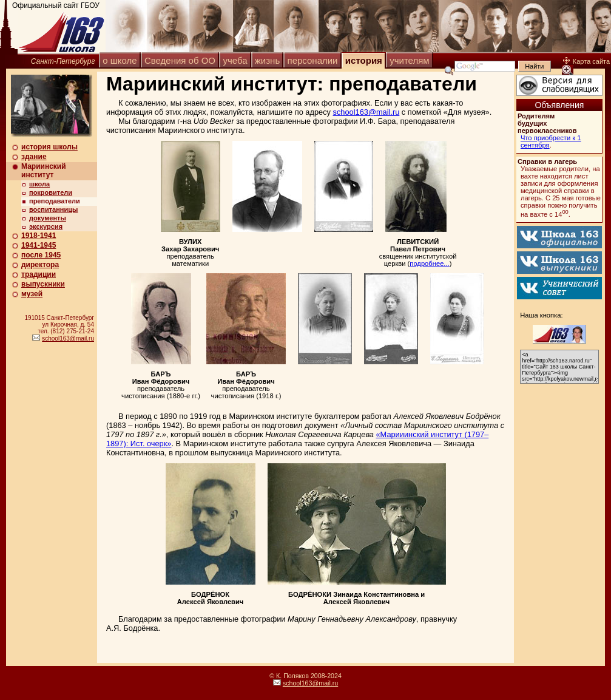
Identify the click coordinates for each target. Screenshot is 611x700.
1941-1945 (39, 245)
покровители (51, 192)
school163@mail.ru (68, 338)
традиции (39, 274)
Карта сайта (586, 61)
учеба (235, 60)
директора (40, 265)
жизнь (267, 60)
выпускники (43, 284)
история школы (49, 147)
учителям (409, 60)
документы (48, 218)
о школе (120, 60)
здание (34, 157)
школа (39, 184)
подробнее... (429, 263)
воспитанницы (53, 209)
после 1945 (41, 255)
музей (32, 294)
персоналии (313, 60)
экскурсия (46, 226)
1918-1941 (39, 236)
